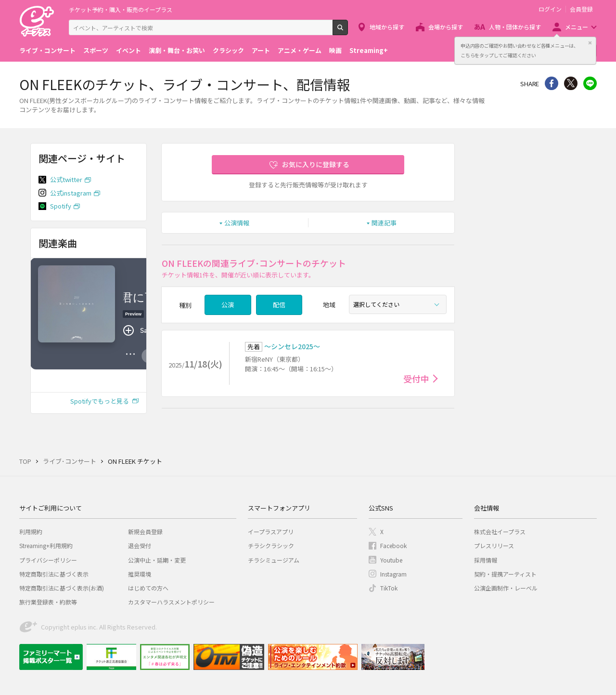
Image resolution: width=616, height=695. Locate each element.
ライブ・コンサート (47, 50)
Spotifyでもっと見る (100, 401)
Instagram (393, 574)
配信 (279, 305)
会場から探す (446, 27)
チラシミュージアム (274, 560)
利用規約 (31, 531)
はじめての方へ (148, 588)
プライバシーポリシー (48, 560)
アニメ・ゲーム (300, 50)
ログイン (550, 9)
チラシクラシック (271, 545)
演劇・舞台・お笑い (177, 50)
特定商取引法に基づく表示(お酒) (62, 588)
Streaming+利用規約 (46, 545)
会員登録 (581, 9)
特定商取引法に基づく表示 (54, 574)
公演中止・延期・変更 (157, 560)
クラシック (228, 50)
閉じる (590, 43)
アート (261, 50)
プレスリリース (494, 545)
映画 (335, 50)
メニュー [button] (577, 27)
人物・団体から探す (515, 27)
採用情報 (486, 560)
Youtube (391, 560)
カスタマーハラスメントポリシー (171, 602)
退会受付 (140, 545)
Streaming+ (369, 50)
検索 (348, 31)
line (590, 83)
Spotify (61, 206)
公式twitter (66, 179)
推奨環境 (140, 574)
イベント (128, 50)
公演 (228, 305)
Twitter (571, 83)
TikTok (389, 588)
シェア (552, 83)
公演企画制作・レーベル (506, 588)
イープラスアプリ (271, 531)
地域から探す (387, 27)
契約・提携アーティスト (505, 574)
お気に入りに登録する (316, 164)
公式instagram (71, 193)
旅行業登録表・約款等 (48, 602)
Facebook (393, 545)
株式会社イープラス (500, 531)
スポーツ (96, 50)
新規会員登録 (145, 531)
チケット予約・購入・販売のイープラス (121, 9)
